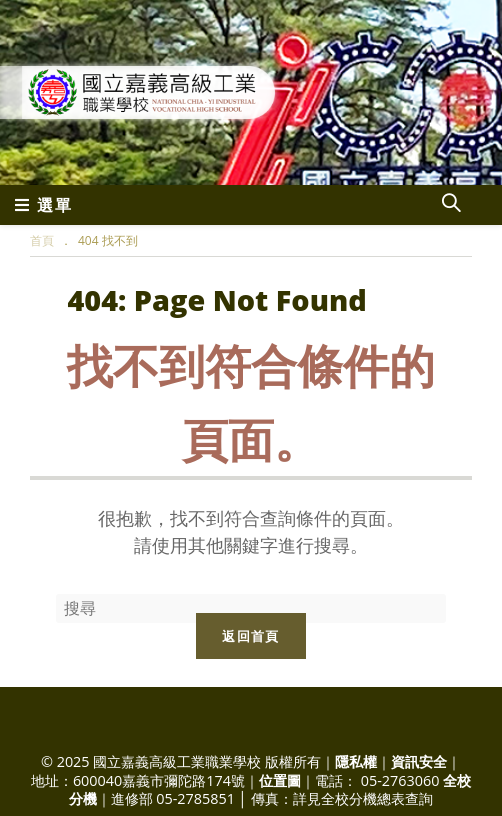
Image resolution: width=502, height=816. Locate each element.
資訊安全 (419, 761)
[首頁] (42, 240)
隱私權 (356, 761)
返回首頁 (250, 636)
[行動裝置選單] (44, 205)
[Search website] (451, 205)
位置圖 (280, 780)
